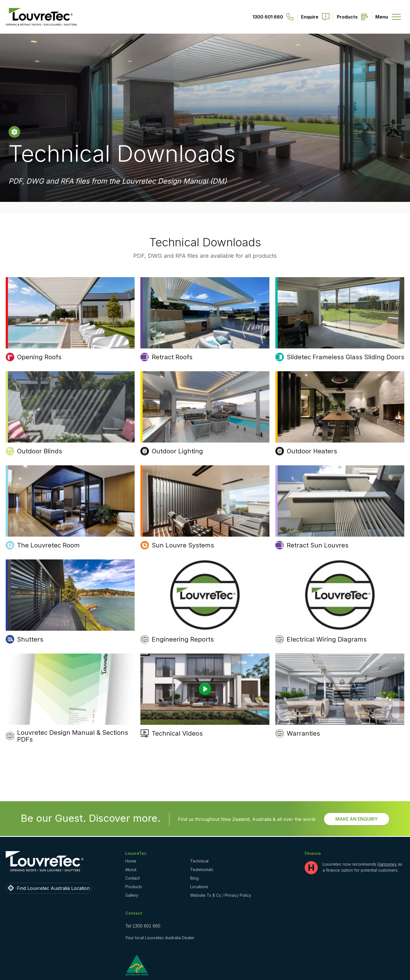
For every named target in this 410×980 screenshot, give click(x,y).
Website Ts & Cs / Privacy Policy (221, 895)
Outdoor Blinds (40, 451)
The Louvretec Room (48, 545)
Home (131, 861)
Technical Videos (177, 733)
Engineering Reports (183, 639)
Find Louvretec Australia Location (53, 888)
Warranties (303, 733)
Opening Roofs (39, 357)
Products (134, 887)
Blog (194, 878)
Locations (199, 887)
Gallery (132, 895)
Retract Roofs (172, 357)
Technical (199, 861)
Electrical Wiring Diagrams (327, 639)
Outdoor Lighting (177, 451)
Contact (133, 878)
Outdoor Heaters (312, 451)
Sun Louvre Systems (183, 545)
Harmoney (387, 864)
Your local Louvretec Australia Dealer (160, 938)
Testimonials (202, 870)
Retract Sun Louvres (318, 545)
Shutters (30, 639)
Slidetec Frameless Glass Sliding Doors (346, 357)
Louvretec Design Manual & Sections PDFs (73, 736)
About (131, 870)
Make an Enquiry (357, 819)
